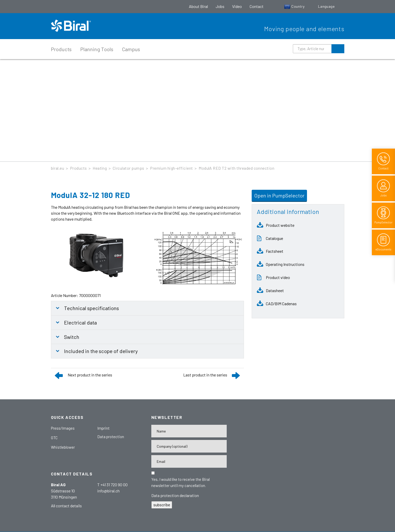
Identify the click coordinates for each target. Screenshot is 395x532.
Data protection (111, 437)
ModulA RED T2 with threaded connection (236, 168)
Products (61, 49)
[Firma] (189, 446)
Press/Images (63, 428)
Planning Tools (97, 49)
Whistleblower (63, 447)
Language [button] (327, 6)
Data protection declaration (175, 495)
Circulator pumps (129, 168)
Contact (257, 6)
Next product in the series (90, 375)
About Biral (198, 6)
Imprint (103, 428)
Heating (100, 168)
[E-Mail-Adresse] (189, 461)
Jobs (220, 6)
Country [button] (295, 6)
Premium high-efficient (172, 168)
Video (237, 6)
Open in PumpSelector (279, 195)
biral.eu (58, 168)
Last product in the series (205, 375)
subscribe (162, 505)
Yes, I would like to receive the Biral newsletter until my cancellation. (181, 482)
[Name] (189, 431)
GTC (54, 438)
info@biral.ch (108, 491)
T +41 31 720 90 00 (112, 485)
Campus (131, 49)
